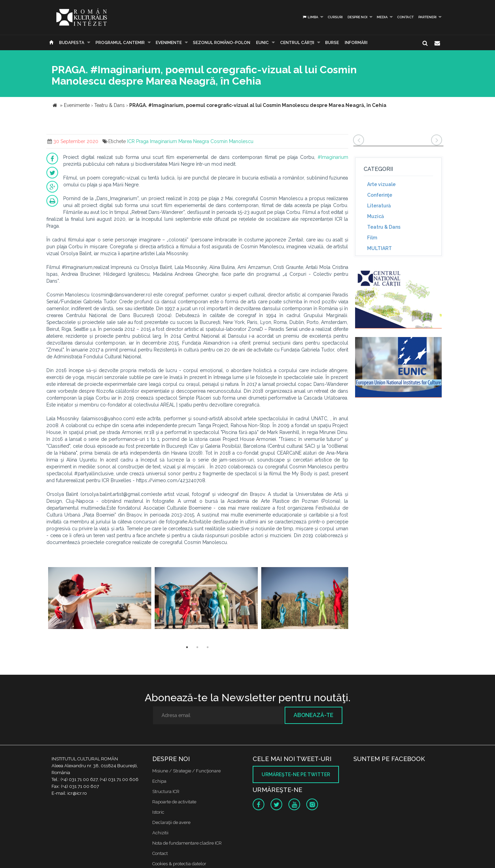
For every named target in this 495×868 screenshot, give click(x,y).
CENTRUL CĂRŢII (297, 43)
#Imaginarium (333, 157)
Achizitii (160, 833)
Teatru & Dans (384, 227)
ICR (131, 141)
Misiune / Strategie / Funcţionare (186, 771)
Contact (405, 17)
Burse (332, 43)
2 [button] (197, 647)
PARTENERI (427, 17)
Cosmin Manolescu (232, 141)
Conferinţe (380, 195)
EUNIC (262, 43)
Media (382, 17)
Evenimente (169, 43)
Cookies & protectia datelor (179, 864)
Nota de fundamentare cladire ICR (187, 843)
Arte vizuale (381, 184)
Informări (356, 43)
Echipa (159, 781)
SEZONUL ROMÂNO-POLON (222, 43)
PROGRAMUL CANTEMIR (120, 43)
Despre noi (357, 17)
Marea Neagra (194, 141)
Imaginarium (163, 141)
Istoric (158, 812)
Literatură (379, 206)
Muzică (376, 216)
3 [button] (208, 647)
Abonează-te (313, 715)
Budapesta (72, 43)
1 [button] (187, 647)
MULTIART (379, 248)
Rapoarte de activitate (174, 802)
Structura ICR (166, 791)
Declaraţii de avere (171, 822)
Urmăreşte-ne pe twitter (296, 774)
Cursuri (335, 17)
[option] (100, 599)
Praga (142, 141)
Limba (310, 17)
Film (372, 238)
